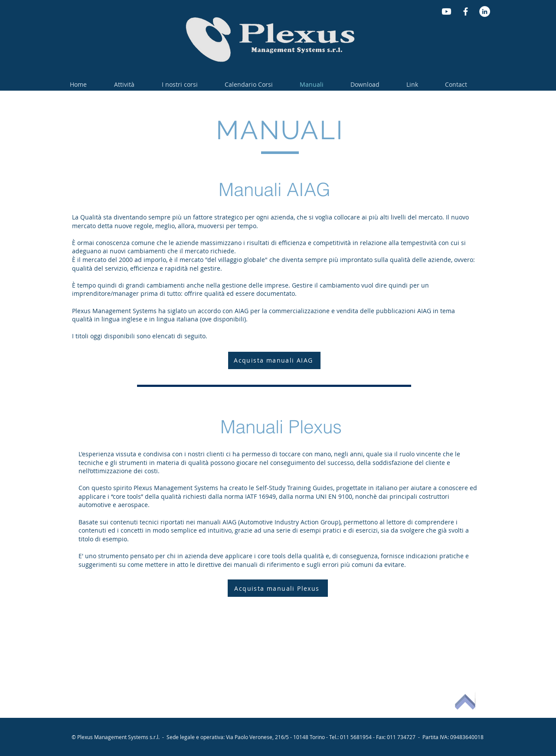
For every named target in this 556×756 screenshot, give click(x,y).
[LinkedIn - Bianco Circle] (485, 11)
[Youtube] (446, 11)
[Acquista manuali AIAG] (274, 360)
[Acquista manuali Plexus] (278, 588)
